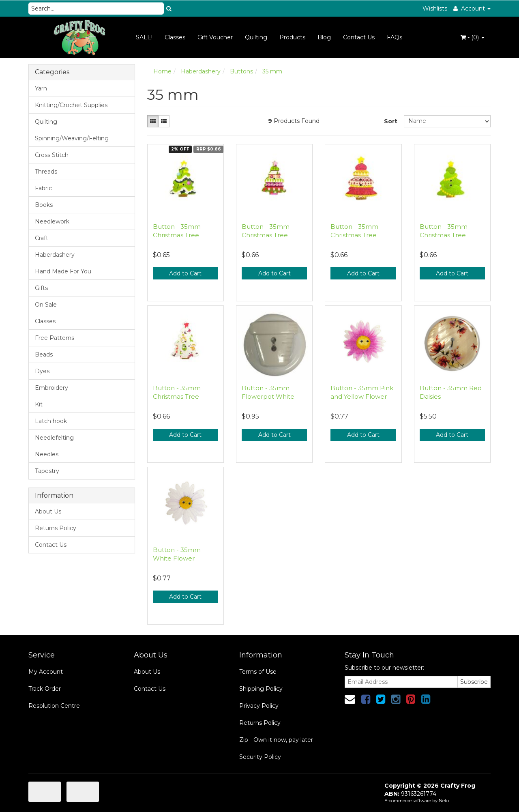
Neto (444, 801)
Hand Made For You (63, 271)
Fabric (43, 188)
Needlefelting (54, 438)
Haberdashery (55, 255)
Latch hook (51, 421)
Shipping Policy (261, 689)
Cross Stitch (52, 155)
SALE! (144, 37)
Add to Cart (185, 273)
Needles (47, 454)
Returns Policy (56, 528)
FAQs (395, 37)
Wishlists (435, 9)
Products (292, 37)
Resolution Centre (54, 706)
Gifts (41, 288)
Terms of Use (258, 672)
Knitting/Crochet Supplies (71, 105)
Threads (46, 172)
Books (44, 205)
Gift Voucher (215, 37)
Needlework (52, 221)
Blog (324, 37)
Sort (391, 121)
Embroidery (51, 388)
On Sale (46, 305)
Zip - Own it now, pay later (276, 740)
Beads (44, 354)
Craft (42, 238)
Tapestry (47, 471)
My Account (46, 672)
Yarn (41, 88)
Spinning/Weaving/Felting (72, 138)
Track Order (45, 689)
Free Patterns (55, 338)
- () (473, 37)
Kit (39, 404)
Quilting (256, 37)
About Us (48, 511)
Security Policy (260, 757)
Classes (175, 37)
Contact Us (359, 37)
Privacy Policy (259, 706)
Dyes (42, 371)
